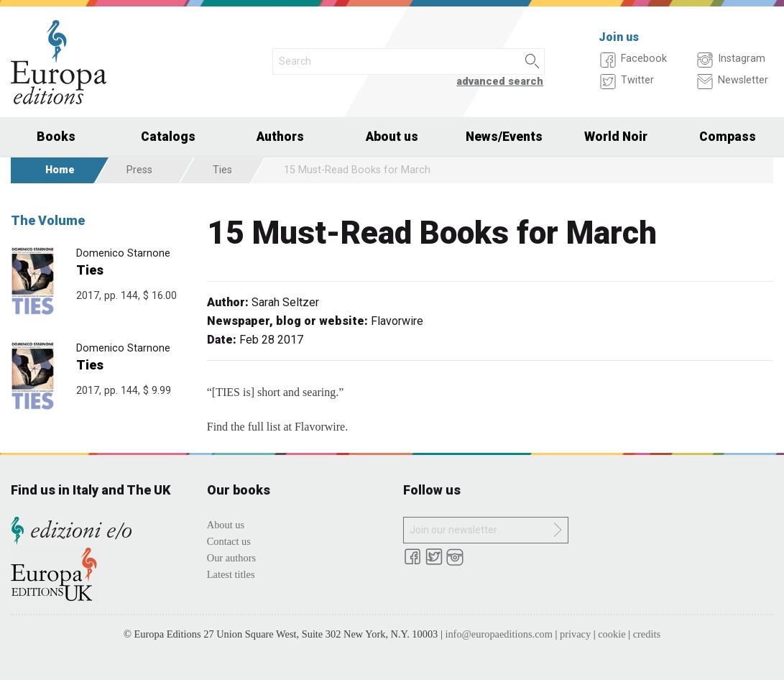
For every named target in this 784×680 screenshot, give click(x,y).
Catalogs (168, 137)
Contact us (229, 541)
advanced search (500, 82)
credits (647, 634)
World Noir (616, 137)
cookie (612, 634)
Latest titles (231, 574)
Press (139, 170)
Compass (728, 137)
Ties (222, 170)
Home (60, 170)
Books (56, 137)
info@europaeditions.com (499, 634)
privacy (575, 634)
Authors (280, 137)
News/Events (504, 137)
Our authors (231, 558)
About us (392, 137)
